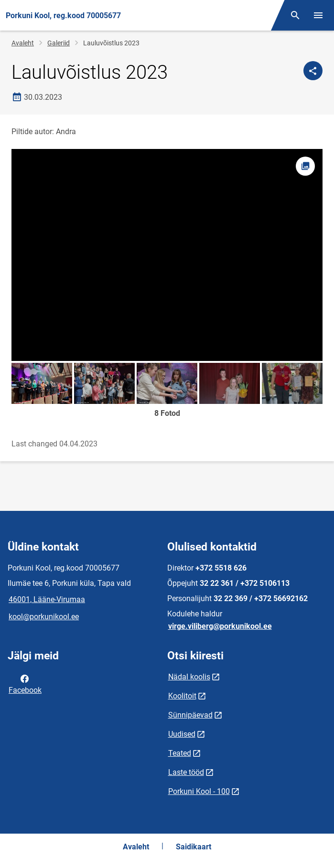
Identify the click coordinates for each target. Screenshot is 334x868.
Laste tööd (186, 772)
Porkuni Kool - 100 (199, 791)
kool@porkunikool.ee (44, 617)
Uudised (182, 734)
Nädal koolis (189, 677)
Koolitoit (182, 696)
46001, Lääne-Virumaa (47, 599)
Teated (180, 753)
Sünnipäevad (190, 715)
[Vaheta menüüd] (318, 15)
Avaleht (23, 43)
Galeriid (59, 43)
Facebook (25, 684)
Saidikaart (194, 847)
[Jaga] (313, 71)
